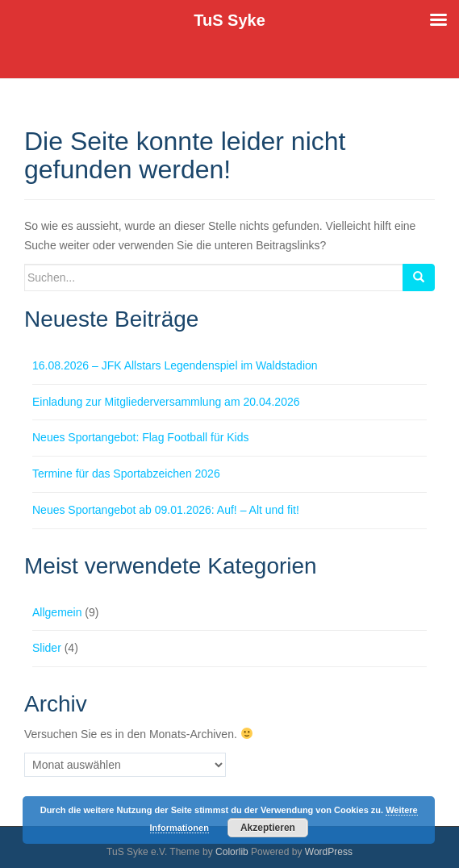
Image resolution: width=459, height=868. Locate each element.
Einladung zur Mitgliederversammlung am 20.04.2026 (166, 402)
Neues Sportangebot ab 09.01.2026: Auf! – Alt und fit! (166, 510)
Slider (47, 648)
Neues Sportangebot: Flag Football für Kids (141, 437)
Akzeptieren (268, 828)
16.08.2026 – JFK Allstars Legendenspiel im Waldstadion (175, 365)
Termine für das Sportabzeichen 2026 (126, 474)
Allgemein (57, 612)
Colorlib (232, 852)
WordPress (329, 852)
